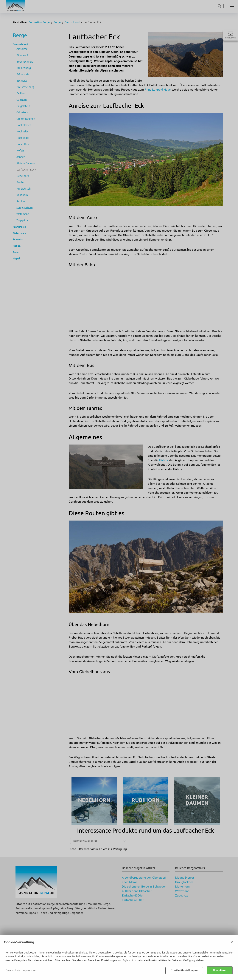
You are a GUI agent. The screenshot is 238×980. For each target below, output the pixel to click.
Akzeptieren (220, 971)
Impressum (29, 971)
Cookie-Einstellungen (184, 971)
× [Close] (232, 943)
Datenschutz (13, 971)
